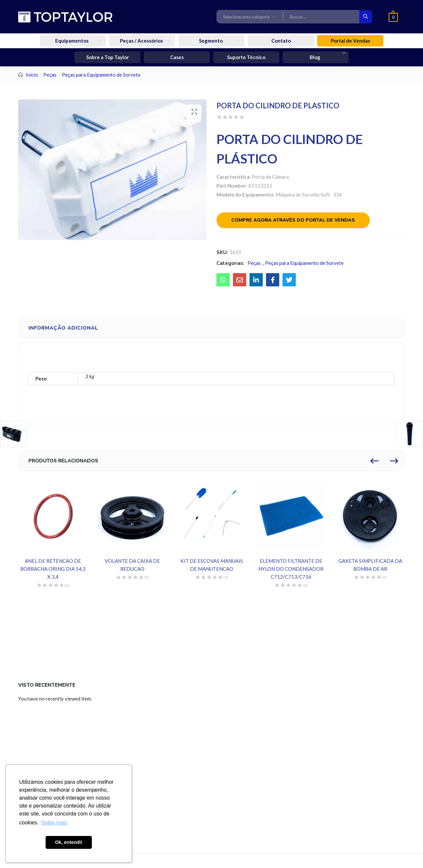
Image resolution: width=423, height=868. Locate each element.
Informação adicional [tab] (63, 328)
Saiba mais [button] (54, 823)
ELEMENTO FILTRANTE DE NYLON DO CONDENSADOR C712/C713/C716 (291, 569)
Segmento (211, 41)
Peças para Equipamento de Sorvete (101, 75)
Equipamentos (72, 41)
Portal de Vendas (350, 41)
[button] (250, 17)
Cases (177, 57)
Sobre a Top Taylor (108, 57)
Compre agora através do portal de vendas (293, 220)
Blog (315, 57)
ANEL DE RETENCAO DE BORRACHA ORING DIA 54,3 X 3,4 (53, 569)
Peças (50, 75)
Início (32, 75)
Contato (281, 41)
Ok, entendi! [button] (69, 842)
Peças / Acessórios (142, 41)
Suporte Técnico (246, 57)
